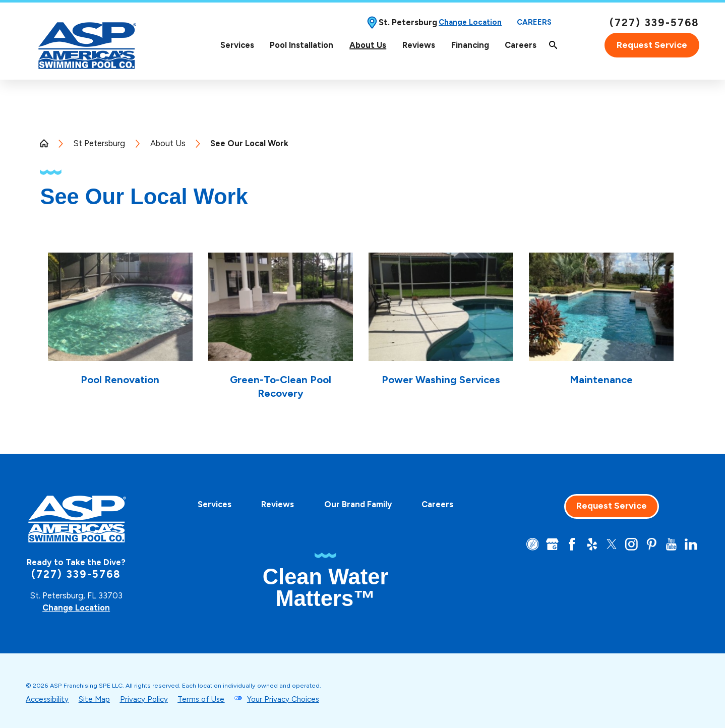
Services (237, 45)
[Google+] (552, 544)
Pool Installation (301, 45)
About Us (368, 45)
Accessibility (47, 699)
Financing (470, 45)
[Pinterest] (652, 544)
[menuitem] (237, 45)
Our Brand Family (358, 504)
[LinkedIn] (691, 544)
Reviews (419, 45)
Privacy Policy (144, 699)
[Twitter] (612, 544)
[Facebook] (572, 544)
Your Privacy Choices (283, 699)
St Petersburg (99, 143)
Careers (534, 22)
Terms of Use (201, 699)
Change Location (470, 22)
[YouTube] (671, 544)
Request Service (652, 45)
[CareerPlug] (533, 544)
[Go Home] (48, 143)
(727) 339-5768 (654, 23)
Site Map (94, 699)
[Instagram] (631, 544)
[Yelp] (592, 544)
